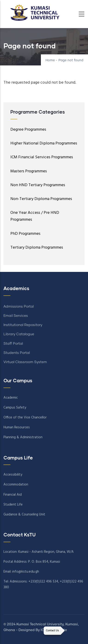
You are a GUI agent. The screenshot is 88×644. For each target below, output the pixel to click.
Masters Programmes (29, 171)
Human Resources (17, 427)
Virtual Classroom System (25, 362)
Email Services (16, 316)
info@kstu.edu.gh (26, 572)
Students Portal (17, 353)
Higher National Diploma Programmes (44, 143)
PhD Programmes (25, 234)
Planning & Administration (23, 437)
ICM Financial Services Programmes (42, 157)
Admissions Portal (19, 307)
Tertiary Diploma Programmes (37, 248)
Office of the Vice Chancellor (25, 418)
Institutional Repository (23, 325)
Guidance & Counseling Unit (24, 515)
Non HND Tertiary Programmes (38, 185)
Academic (11, 398)
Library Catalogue (19, 334)
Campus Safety (15, 408)
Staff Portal (13, 344)
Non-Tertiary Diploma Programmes (41, 199)
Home (50, 60)
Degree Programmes (28, 130)
